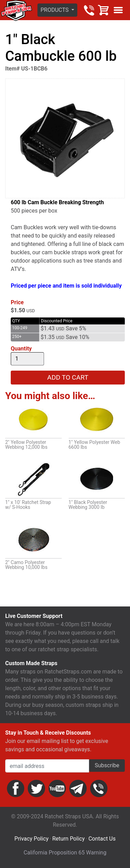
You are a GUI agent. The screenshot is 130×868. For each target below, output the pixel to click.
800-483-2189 (89, 10)
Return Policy (68, 839)
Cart (104, 10)
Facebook (16, 788)
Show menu (118, 10)
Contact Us (102, 839)
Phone (99, 788)
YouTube (57, 788)
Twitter (36, 788)
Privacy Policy (32, 839)
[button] (57, 10)
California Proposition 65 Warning (65, 853)
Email (78, 788)
